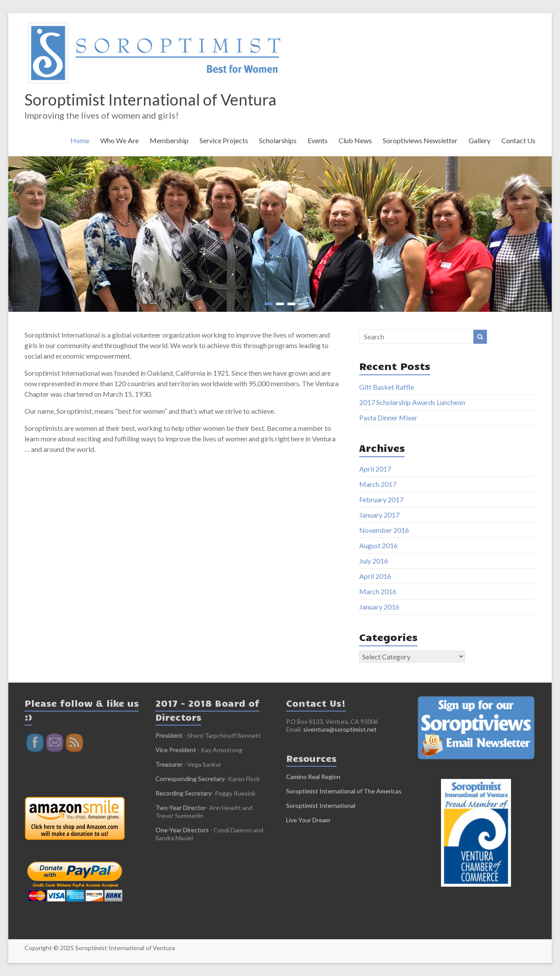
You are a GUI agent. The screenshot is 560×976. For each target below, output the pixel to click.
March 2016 (378, 591)
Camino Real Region (313, 777)
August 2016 (378, 545)
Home (80, 140)
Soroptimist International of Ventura (150, 99)
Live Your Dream (308, 820)
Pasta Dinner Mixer (388, 418)
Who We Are (119, 140)
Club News (355, 140)
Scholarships (278, 140)
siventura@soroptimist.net (340, 729)
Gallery (479, 140)
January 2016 (379, 607)
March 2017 (378, 484)
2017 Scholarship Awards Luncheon (412, 402)
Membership (169, 140)
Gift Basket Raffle (387, 387)
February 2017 (381, 499)
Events (318, 140)
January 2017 (379, 515)
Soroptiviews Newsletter (420, 140)
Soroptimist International (321, 805)
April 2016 (375, 576)
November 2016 (384, 530)
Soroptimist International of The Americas (344, 791)
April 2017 (375, 469)
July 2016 (374, 561)
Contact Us (518, 140)
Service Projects (224, 140)
